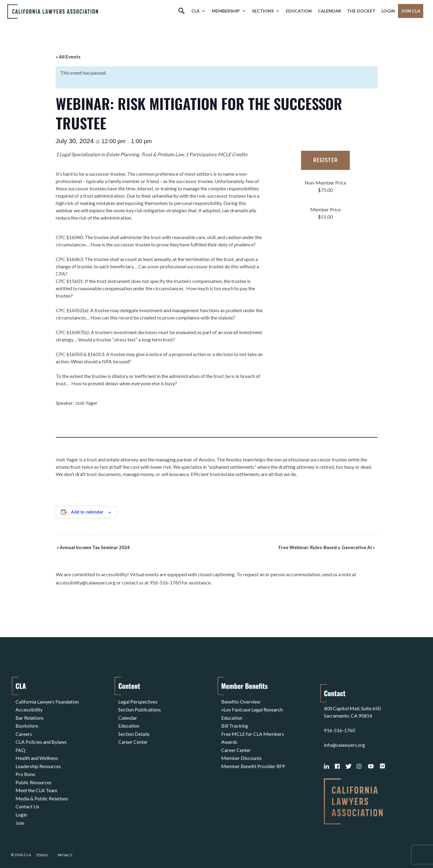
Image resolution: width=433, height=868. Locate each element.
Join (20, 811)
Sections (266, 11)
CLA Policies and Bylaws (41, 737)
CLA (199, 11)
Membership (229, 11)
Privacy (66, 848)
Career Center (133, 737)
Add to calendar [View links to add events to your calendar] (87, 512)
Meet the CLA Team (36, 781)
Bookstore (27, 723)
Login (388, 11)
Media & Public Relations (42, 789)
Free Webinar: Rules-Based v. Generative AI (328, 547)
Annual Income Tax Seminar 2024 (92, 547)
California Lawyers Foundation (47, 701)
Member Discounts (241, 752)
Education (299, 11)
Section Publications (140, 708)
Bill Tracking (235, 723)
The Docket (361, 11)
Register (325, 160)
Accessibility (29, 708)
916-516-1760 (339, 723)
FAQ (20, 745)
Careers (24, 730)
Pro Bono (25, 767)
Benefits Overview (241, 701)
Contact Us (27, 796)
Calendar (329, 11)
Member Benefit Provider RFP (253, 759)
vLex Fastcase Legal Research (252, 708)
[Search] (181, 11)
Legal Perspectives (138, 701)
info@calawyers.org (345, 737)
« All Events (68, 57)
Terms (42, 848)
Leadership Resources (38, 759)
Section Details (134, 730)
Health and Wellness (37, 752)
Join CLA (411, 11)
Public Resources (34, 774)
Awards (229, 737)
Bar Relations (30, 716)
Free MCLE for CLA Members (253, 730)
